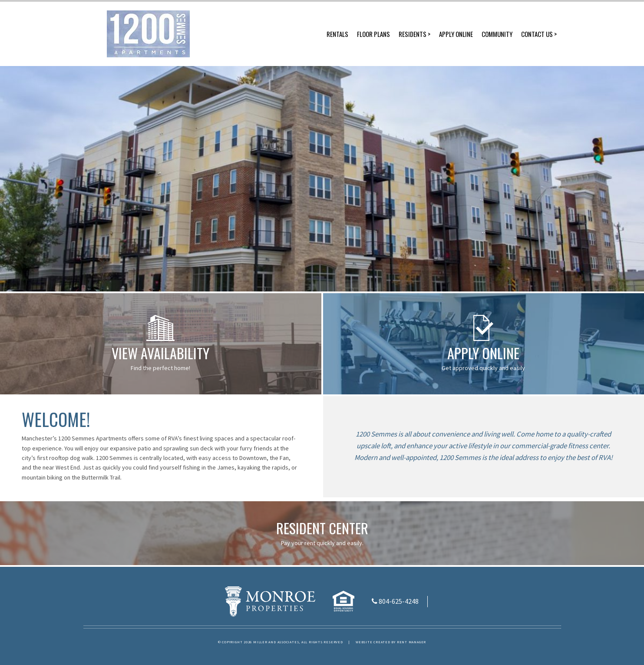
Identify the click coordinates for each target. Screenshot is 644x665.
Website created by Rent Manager (391, 642)
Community (497, 34)
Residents (413, 34)
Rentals (337, 34)
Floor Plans (373, 34)
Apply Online (456, 34)
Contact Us (537, 34)
